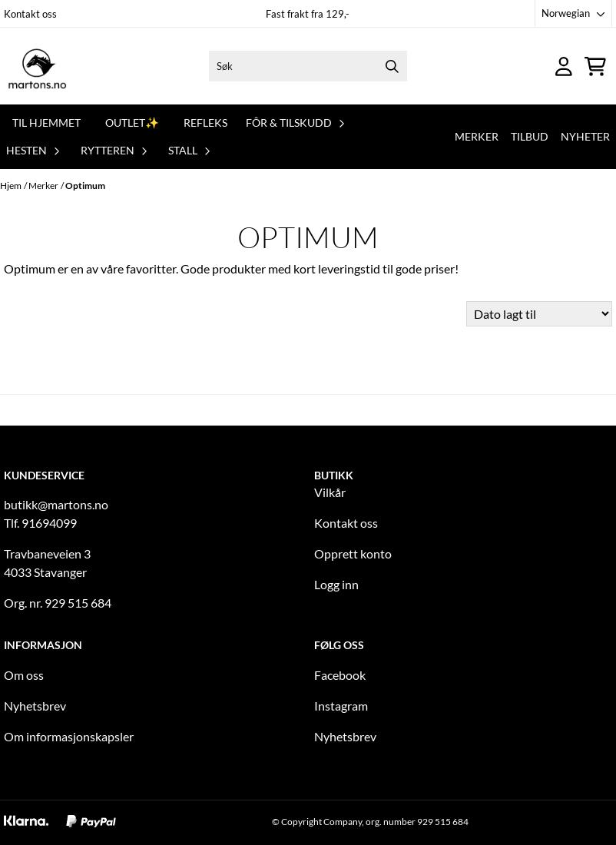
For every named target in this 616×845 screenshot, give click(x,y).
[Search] (392, 66)
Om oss (24, 675)
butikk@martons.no (56, 504)
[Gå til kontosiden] (564, 66)
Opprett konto (353, 553)
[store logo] (37, 66)
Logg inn (336, 584)
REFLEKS (205, 123)
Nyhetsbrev (35, 706)
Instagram (341, 706)
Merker (477, 136)
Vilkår (330, 492)
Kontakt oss (30, 14)
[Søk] (308, 66)
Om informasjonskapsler (69, 736)
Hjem (11, 186)
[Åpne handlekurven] (595, 66)
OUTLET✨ (132, 123)
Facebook (340, 675)
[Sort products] (539, 314)
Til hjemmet (46, 123)
